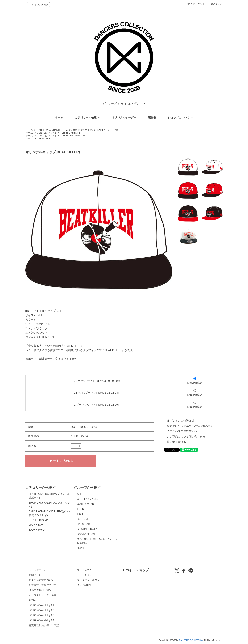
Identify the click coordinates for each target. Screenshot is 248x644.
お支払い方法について (41, 580)
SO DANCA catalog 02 (41, 610)
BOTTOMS (83, 519)
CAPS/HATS (43, 138)
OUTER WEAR (86, 504)
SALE (80, 494)
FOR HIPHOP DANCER (72, 136)
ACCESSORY (37, 530)
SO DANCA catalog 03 (41, 615)
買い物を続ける (176, 442)
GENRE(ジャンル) (46, 133)
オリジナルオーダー (124, 118)
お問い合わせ (36, 575)
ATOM (88, 585)
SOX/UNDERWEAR (88, 529)
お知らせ (34, 600)
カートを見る (85, 575)
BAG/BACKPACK (87, 534)
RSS (80, 585)
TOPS (80, 509)
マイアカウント (196, 4)
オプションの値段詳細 (181, 421)
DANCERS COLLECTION (191, 640)
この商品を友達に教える (182, 431)
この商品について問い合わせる (186, 437)
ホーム (59, 118)
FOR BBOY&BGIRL (70, 133)
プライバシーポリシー (90, 580)
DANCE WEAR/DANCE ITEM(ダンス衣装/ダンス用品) (65, 130)
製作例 (152, 118)
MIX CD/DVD (36, 525)
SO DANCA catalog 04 (41, 620)
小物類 (81, 548)
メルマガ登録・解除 (40, 590)
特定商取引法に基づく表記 (44, 625)
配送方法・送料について (43, 585)
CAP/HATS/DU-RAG (107, 130)
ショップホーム (38, 570)
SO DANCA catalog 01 (41, 605)
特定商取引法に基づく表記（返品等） (190, 426)
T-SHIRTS (83, 514)
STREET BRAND (38, 520)
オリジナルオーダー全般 (43, 595)
